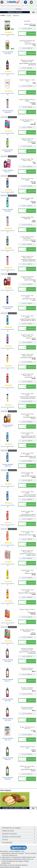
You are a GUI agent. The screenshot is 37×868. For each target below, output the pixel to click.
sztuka (4, 117)
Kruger (9, 15)
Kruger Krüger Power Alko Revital (27, 237)
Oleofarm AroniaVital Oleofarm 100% (27, 61)
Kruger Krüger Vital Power (27, 296)
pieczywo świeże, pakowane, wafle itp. (15, 808)
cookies (17, 851)
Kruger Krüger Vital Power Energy (27, 336)
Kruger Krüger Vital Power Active (27, 257)
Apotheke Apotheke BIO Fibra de (27, 41)
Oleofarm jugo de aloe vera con (27, 767)
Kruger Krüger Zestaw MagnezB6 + (27, 630)
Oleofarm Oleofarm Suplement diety (27, 669)
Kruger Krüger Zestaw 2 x (27, 610)
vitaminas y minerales (15, 12)
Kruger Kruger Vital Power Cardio (27, 160)
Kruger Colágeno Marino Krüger (27, 100)
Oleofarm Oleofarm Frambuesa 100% (27, 649)
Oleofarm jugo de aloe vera (27, 747)
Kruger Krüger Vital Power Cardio (27, 277)
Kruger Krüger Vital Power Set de (27, 551)
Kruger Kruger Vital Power (27, 179)
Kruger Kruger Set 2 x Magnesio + (27, 120)
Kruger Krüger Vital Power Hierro (27, 375)
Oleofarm (16, 15)
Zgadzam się (19, 848)
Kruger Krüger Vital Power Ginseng (27, 355)
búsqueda (32, 6)
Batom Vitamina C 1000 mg (27, 81)
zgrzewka (12, 117)
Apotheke (27, 21)
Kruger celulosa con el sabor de (27, 728)
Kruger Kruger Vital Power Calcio (27, 139)
